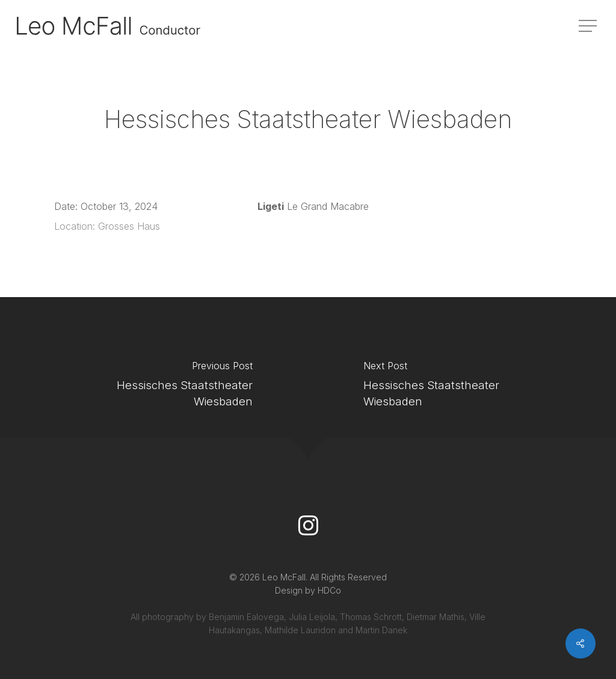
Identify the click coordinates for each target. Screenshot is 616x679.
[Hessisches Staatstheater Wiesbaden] (154, 387)
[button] (589, 26)
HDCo (329, 590)
